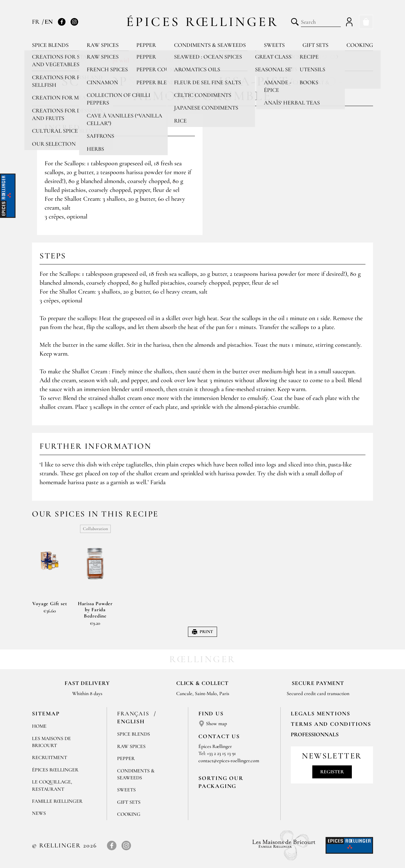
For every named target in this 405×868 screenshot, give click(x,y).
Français (134, 713)
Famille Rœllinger (57, 801)
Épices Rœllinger (203, 22)
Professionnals (315, 734)
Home (39, 726)
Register (332, 772)
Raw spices (103, 45)
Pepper (146, 45)
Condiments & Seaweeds (210, 45)
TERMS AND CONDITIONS (331, 724)
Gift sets (315, 45)
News (39, 813)
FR (37, 22)
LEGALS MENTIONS (321, 713)
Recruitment (50, 757)
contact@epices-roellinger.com (229, 761)
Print (202, 632)
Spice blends (50, 45)
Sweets (274, 45)
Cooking (360, 45)
